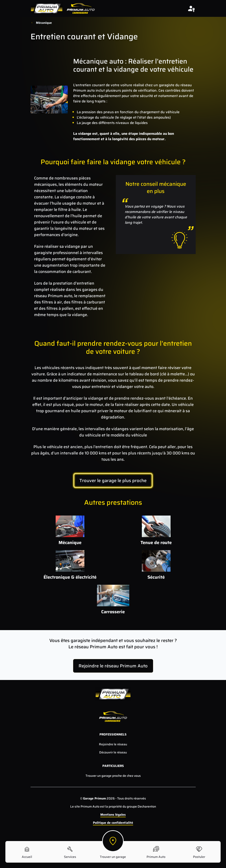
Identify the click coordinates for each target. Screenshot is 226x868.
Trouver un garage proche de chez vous (113, 776)
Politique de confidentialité (113, 823)
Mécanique (44, 23)
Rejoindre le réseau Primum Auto (113, 666)
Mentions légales (113, 815)
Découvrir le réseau (113, 752)
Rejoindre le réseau (113, 744)
